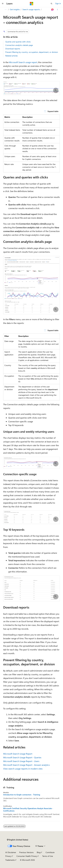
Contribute (50, 852)
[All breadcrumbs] (6, 10)
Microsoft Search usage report (23, 62)
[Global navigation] (3, 4)
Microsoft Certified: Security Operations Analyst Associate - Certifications (28, 810)
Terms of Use (48, 856)
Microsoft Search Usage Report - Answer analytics (26, 765)
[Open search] (51, 4)
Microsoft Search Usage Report (18, 754)
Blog (39, 852)
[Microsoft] (32, 4)
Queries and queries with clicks (18, 42)
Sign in (58, 3)
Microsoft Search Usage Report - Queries (22, 757)
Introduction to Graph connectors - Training (22, 795)
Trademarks (10, 860)
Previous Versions (26, 852)
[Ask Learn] (52, 10)
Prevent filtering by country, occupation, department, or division (32, 52)
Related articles (12, 56)
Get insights (15, 9)
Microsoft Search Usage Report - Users (21, 761)
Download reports (13, 49)
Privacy (8, 856)
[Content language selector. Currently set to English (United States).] (18, 840)
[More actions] (57, 10)
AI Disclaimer (11, 852)
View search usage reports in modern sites (23, 769)
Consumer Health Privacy (27, 856)
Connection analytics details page (19, 45)
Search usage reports (31, 9)
